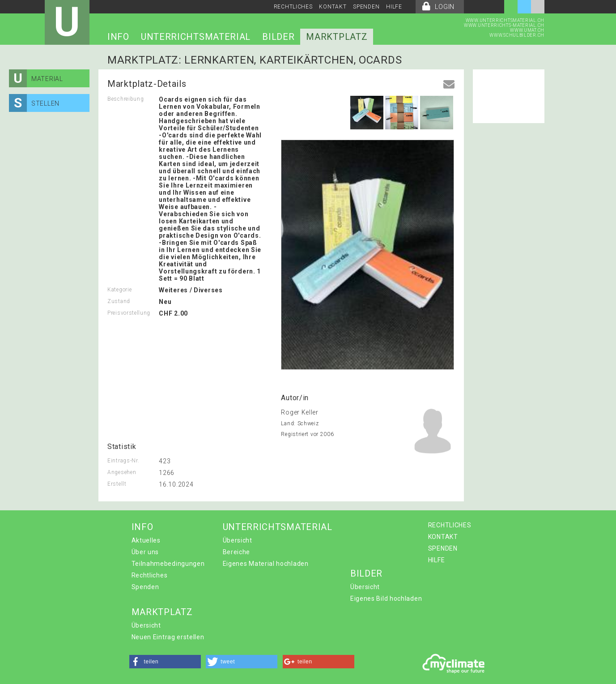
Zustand (119, 301)
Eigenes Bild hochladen (386, 598)
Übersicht (238, 540)
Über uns (145, 552)
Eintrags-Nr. (123, 461)
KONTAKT (333, 7)
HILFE (394, 7)
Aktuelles (146, 540)
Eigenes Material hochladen (266, 564)
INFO (118, 37)
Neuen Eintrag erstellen (168, 637)
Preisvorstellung (129, 313)
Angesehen (122, 472)
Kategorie (119, 290)
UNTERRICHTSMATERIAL (196, 37)
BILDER (278, 37)
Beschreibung (125, 99)
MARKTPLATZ (337, 37)
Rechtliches (150, 575)
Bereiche (237, 552)
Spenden (145, 587)
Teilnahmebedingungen (168, 564)
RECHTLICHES (293, 7)
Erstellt (117, 484)
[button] (165, 662)
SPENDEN (366, 7)
